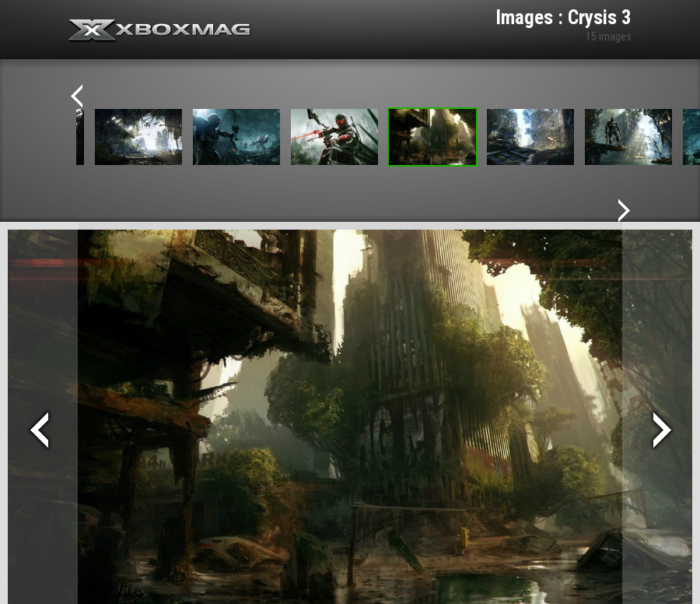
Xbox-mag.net (160, 31)
